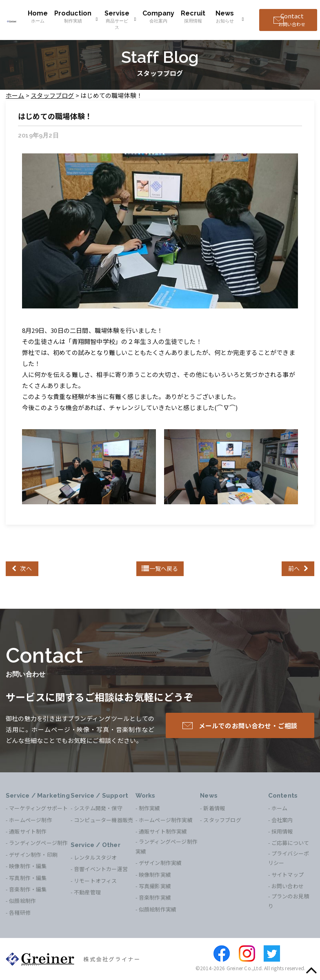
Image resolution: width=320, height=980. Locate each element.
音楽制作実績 (155, 897)
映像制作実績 (155, 875)
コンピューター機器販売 (103, 820)
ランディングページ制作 (38, 843)
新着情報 (214, 808)
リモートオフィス (96, 881)
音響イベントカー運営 (101, 869)
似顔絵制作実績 (158, 909)
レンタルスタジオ (96, 857)
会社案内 (282, 820)
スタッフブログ (222, 820)
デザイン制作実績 (160, 863)
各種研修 (20, 912)
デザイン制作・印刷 (33, 855)
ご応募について (290, 843)
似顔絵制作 (22, 901)
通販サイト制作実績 (163, 831)
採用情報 (282, 831)
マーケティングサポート (38, 808)
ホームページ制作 (31, 820)
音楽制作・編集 (28, 889)
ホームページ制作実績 (166, 820)
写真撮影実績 (155, 886)
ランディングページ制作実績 (167, 846)
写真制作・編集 (28, 878)
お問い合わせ (288, 886)
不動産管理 (87, 892)
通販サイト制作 (28, 831)
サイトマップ (288, 875)
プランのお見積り (289, 901)
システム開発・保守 (98, 808)
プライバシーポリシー (289, 858)
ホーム (280, 808)
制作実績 (150, 808)
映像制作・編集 (28, 866)
